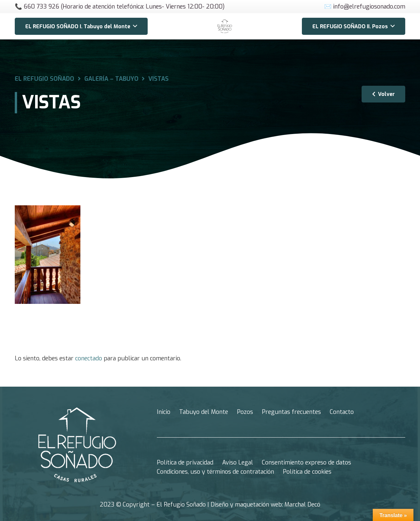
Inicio (164, 412)
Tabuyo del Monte (204, 412)
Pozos (245, 412)
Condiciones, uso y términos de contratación (215, 472)
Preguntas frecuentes (291, 412)
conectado (89, 358)
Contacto (342, 412)
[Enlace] (225, 26)
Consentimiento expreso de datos (306, 463)
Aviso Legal (238, 463)
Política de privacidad (185, 463)
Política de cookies (307, 472)
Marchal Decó (302, 505)
